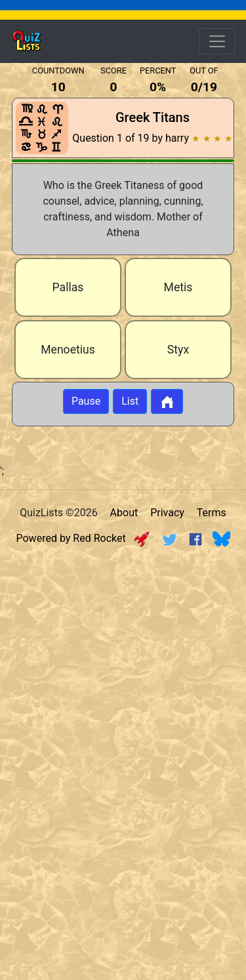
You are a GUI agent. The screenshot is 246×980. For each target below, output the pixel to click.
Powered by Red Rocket (83, 538)
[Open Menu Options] (217, 41)
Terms (212, 513)
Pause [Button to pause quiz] (86, 401)
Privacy (167, 513)
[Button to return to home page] (167, 401)
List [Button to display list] (130, 401)
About (124, 513)
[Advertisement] (123, 682)
